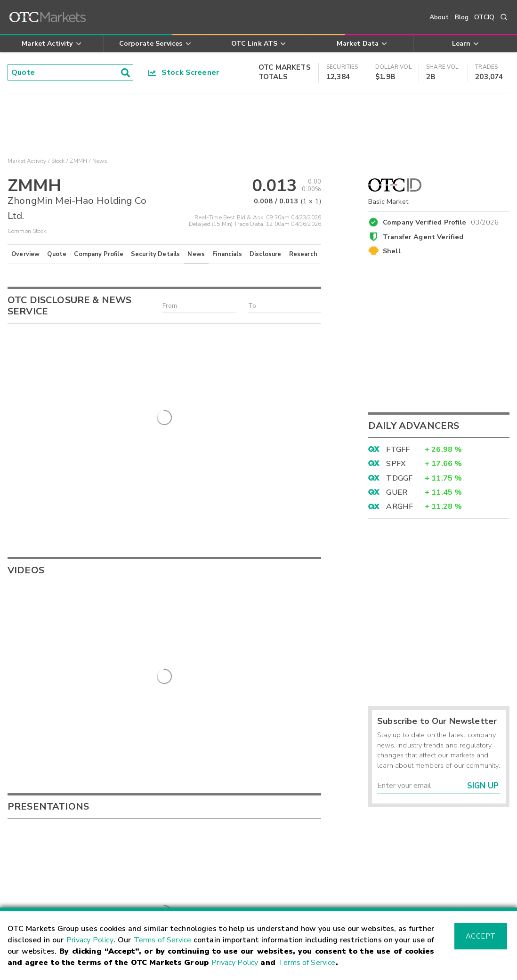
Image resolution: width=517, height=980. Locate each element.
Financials (227, 254)
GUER (397, 492)
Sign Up (483, 786)
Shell (392, 251)
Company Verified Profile (441, 221)
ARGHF (400, 506)
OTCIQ (484, 17)
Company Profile (98, 254)
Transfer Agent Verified (423, 237)
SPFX (396, 464)
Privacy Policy (90, 940)
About (439, 17)
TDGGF (399, 478)
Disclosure (266, 254)
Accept (481, 936)
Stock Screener (184, 72)
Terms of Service (162, 940)
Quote (57, 254)
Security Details (155, 254)
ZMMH (79, 161)
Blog (462, 17)
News (196, 254)
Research (303, 254)
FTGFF (398, 450)
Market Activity (27, 161)
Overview (25, 254)
